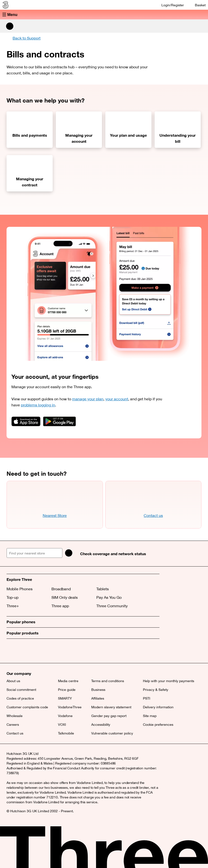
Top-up (12, 597)
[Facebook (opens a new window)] (22, 651)
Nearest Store (55, 515)
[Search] (69, 553)
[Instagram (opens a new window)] (33, 651)
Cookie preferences (158, 725)
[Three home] (5, 5)
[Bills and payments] (30, 130)
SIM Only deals (65, 597)
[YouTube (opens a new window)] (44, 651)
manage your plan (88, 399)
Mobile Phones (20, 589)
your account (117, 399)
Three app (60, 606)
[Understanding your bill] (178, 130)
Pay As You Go (109, 597)
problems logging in (38, 405)
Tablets (103, 589)
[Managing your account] (79, 130)
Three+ (13, 606)
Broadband (61, 589)
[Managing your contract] (30, 173)
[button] (104, 15)
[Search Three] (10, 26)
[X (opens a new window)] (11, 651)
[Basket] (197, 5)
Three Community (112, 606)
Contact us (153, 515)
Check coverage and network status (113, 554)
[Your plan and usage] (128, 130)
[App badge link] (26, 421)
